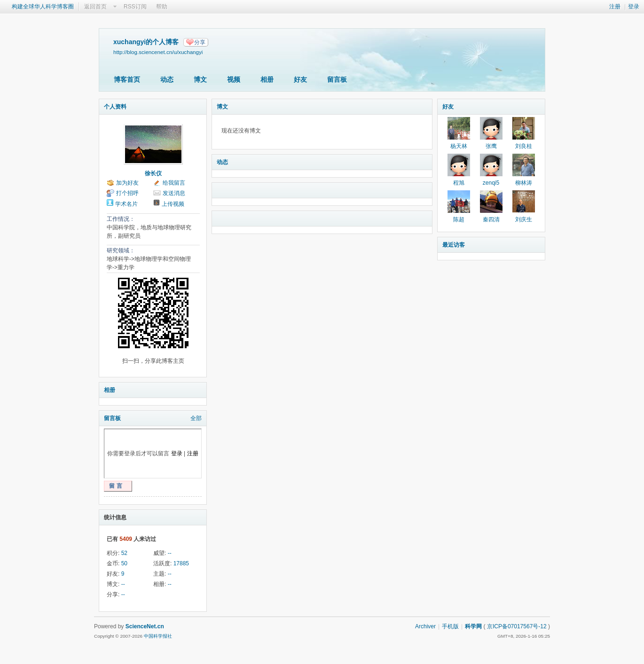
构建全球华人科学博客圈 (43, 7)
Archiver (425, 626)
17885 (181, 563)
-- (170, 553)
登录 (634, 7)
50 (124, 563)
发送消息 (174, 193)
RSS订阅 (135, 7)
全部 (196, 418)
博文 (200, 79)
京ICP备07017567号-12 (517, 626)
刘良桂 (524, 146)
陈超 (459, 219)
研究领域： (121, 250)
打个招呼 (127, 193)
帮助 (162, 7)
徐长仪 (153, 173)
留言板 (337, 79)
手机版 (450, 626)
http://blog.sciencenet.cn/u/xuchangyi (158, 52)
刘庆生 (524, 219)
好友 (300, 79)
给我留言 (174, 183)
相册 (267, 79)
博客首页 (127, 79)
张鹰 (491, 146)
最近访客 (454, 245)
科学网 (473, 626)
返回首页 (95, 7)
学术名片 (126, 204)
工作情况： (121, 219)
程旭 (459, 183)
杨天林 (459, 146)
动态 (167, 79)
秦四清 (491, 219)
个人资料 (115, 107)
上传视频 (173, 204)
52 (124, 553)
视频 (234, 79)
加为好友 (127, 183)
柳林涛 (524, 183)
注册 (615, 7)
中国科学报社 (158, 636)
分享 (200, 42)
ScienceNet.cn (145, 626)
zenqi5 (491, 183)
